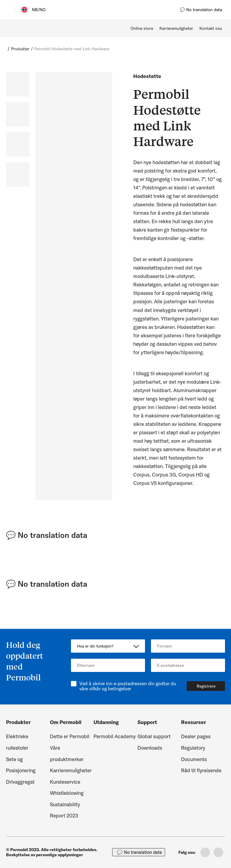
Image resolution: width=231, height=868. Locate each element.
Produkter (20, 49)
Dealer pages (196, 736)
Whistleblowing (67, 793)
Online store (142, 28)
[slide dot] (18, 84)
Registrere (206, 686)
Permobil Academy (115, 736)
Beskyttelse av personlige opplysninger (45, 855)
